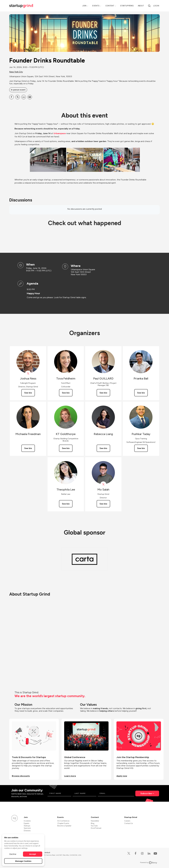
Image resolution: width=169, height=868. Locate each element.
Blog (93, 823)
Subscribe (146, 793)
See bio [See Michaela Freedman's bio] (28, 448)
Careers (127, 821)
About (141, 6)
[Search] (149, 6)
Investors (27, 821)
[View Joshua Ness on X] (28, 373)
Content (110, 6)
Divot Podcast (96, 828)
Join (84, 6)
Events (96, 6)
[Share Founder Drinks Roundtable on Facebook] (11, 97)
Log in (156, 6)
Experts (26, 823)
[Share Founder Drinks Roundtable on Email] (30, 97)
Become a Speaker (64, 826)
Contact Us (129, 823)
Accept (33, 854)
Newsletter (95, 821)
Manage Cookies (23, 861)
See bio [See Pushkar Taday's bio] (141, 448)
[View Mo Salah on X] (103, 484)
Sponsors (27, 828)
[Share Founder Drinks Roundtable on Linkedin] (24, 97)
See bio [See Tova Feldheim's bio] (66, 393)
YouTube (94, 826)
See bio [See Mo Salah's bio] (103, 504)
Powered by (149, 863)
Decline (13, 854)
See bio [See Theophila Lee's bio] (66, 504)
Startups (27, 826)
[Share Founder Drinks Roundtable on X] (18, 97)
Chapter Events (63, 823)
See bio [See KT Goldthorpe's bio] (66, 448)
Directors (27, 831)
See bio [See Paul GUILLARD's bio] (103, 393)
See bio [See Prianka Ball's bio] (141, 393)
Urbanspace (60, 133)
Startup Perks (127, 6)
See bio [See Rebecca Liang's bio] (103, 448)
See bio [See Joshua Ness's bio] (28, 393)
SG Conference (63, 821)
